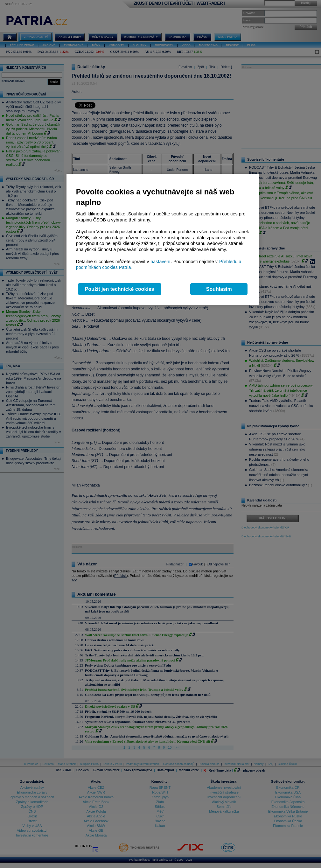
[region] (163, 239)
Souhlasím (219, 289)
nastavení (160, 262)
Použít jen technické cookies (120, 289)
